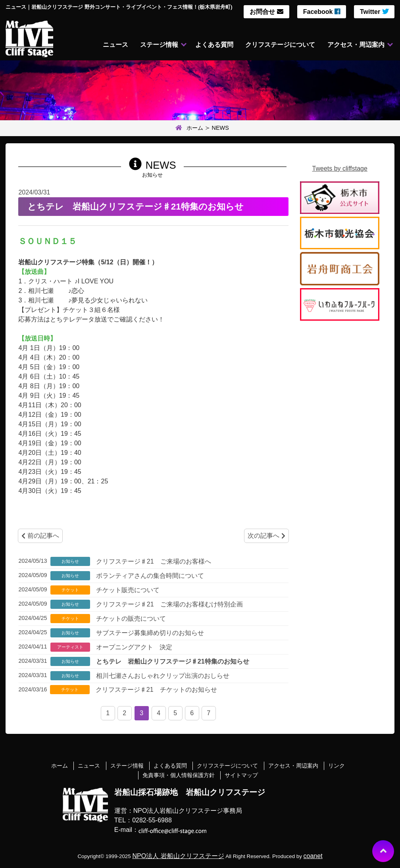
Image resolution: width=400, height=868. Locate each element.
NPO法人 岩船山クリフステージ (178, 856)
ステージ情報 (157, 45)
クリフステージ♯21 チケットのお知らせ (155, 690)
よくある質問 (213, 45)
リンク (337, 766)
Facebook (322, 12)
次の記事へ (266, 536)
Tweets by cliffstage (340, 168)
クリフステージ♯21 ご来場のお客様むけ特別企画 (168, 604)
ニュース (113, 45)
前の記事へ (40, 536)
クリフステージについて (279, 45)
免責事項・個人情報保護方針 (179, 775)
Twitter (374, 12)
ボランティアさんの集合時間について (149, 576)
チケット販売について (127, 590)
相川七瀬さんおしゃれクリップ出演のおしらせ (162, 676)
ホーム (188, 128)
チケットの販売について (130, 619)
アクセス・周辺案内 (356, 45)
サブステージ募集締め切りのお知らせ (149, 633)
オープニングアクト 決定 (133, 647)
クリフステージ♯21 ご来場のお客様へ (152, 561)
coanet (313, 856)
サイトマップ (241, 775)
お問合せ (266, 12)
